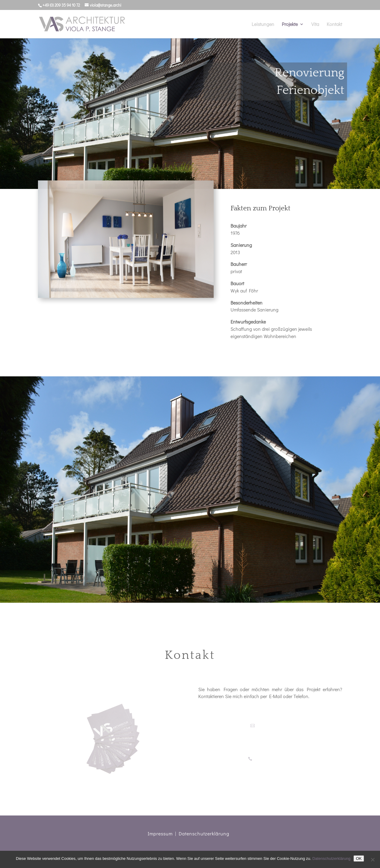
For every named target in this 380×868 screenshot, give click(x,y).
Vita (315, 25)
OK (359, 858)
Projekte (290, 25)
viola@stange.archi (272, 726)
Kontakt (334, 25)
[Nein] (372, 860)
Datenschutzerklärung (204, 833)
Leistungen (263, 25)
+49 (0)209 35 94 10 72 (272, 759)
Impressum (160, 833)
